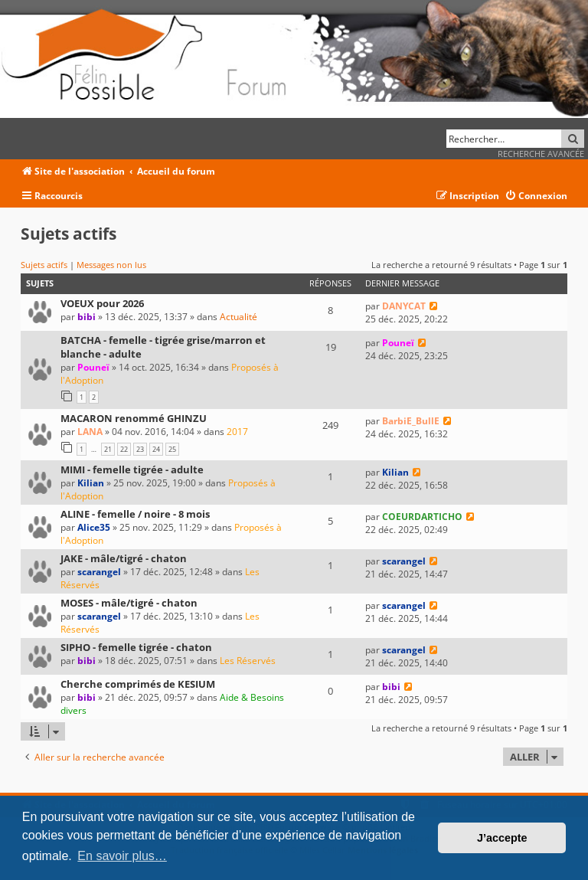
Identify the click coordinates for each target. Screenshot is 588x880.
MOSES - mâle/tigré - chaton (129, 603)
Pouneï (93, 367)
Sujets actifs (44, 265)
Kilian (91, 483)
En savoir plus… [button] (122, 856)
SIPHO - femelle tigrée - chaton (136, 647)
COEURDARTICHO (422, 517)
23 (140, 449)
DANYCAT (404, 306)
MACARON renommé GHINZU (134, 418)
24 (156, 449)
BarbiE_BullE (411, 421)
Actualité (238, 317)
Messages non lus (111, 265)
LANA (90, 432)
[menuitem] (536, 196)
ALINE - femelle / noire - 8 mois (135, 514)
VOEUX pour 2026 (102, 303)
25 (172, 449)
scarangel (99, 572)
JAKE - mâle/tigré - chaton (124, 558)
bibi (87, 317)
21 (108, 449)
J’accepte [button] (502, 838)
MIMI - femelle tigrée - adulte (132, 469)
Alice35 (94, 527)
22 (124, 449)
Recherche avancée (541, 154)
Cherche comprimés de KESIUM (138, 684)
